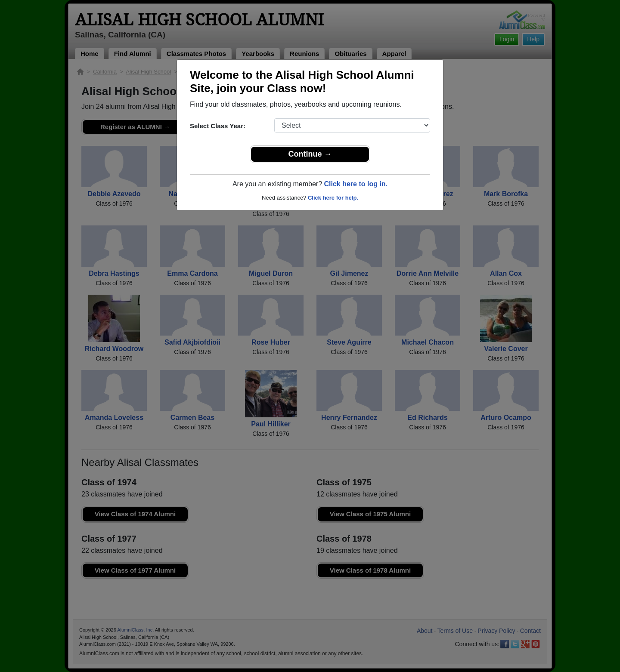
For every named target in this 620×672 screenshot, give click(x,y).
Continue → (310, 154)
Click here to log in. (356, 184)
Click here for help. (333, 198)
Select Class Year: (218, 126)
